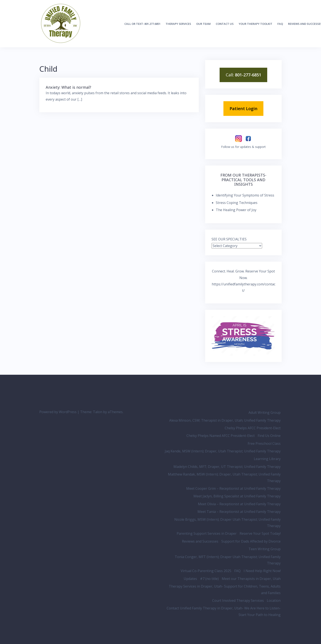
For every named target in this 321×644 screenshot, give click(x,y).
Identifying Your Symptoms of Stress (245, 195)
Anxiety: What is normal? (68, 87)
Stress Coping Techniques (237, 203)
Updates (190, 579)
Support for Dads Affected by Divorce (251, 541)
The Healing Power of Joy (236, 210)
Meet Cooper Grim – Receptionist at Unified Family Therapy (233, 488)
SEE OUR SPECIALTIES (229, 239)
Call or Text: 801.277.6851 (142, 24)
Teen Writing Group (265, 549)
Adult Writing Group (265, 412)
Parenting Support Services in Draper (207, 533)
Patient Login (244, 109)
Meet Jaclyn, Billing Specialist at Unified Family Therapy (237, 496)
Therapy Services (178, 24)
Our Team (203, 24)
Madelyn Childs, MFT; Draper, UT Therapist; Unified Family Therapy (227, 467)
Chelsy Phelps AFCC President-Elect (253, 428)
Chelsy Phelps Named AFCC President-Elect (221, 436)
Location (274, 601)
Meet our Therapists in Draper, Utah (251, 579)
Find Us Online (269, 436)
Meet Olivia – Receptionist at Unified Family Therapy (239, 504)
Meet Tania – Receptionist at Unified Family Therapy (239, 512)
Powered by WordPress (58, 412)
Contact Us (225, 24)
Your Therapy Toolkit (256, 24)
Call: (244, 75)
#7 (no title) (209, 579)
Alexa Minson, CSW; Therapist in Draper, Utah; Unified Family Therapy (225, 420)
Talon (98, 412)
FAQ (280, 24)
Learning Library (267, 459)
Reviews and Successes (200, 541)
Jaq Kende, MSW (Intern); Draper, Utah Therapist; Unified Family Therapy (223, 451)
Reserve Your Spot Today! (260, 533)
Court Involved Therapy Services (238, 601)
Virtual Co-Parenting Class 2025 (206, 571)
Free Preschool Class (264, 443)
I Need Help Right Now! (262, 571)
